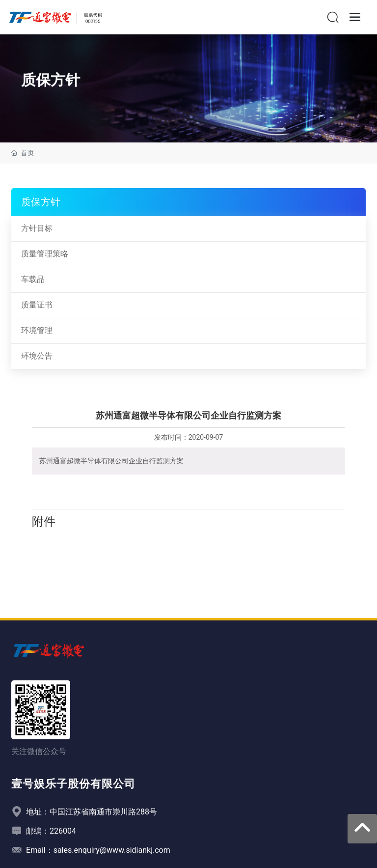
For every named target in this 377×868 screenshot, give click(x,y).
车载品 (33, 279)
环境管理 (37, 330)
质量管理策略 (45, 254)
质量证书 (37, 305)
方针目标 (37, 228)
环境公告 (37, 356)
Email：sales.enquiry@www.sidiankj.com (98, 850)
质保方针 (51, 84)
